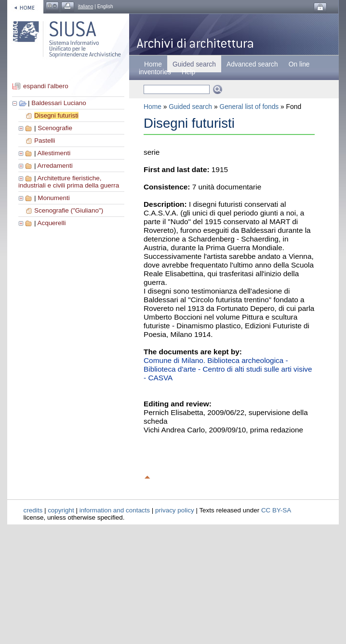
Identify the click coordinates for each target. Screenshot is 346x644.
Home (153, 64)
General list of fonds (249, 107)
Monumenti (53, 198)
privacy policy (175, 510)
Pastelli (45, 141)
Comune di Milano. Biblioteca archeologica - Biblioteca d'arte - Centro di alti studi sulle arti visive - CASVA (228, 369)
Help (188, 72)
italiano (86, 7)
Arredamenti (55, 166)
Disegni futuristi (56, 115)
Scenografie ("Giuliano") (69, 210)
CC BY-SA (276, 510)
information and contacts (115, 510)
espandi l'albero (46, 86)
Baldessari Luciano (59, 103)
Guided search (190, 107)
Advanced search (252, 64)
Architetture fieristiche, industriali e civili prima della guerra (69, 182)
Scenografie (55, 128)
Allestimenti (54, 153)
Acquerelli (51, 223)
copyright (61, 510)
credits (33, 510)
